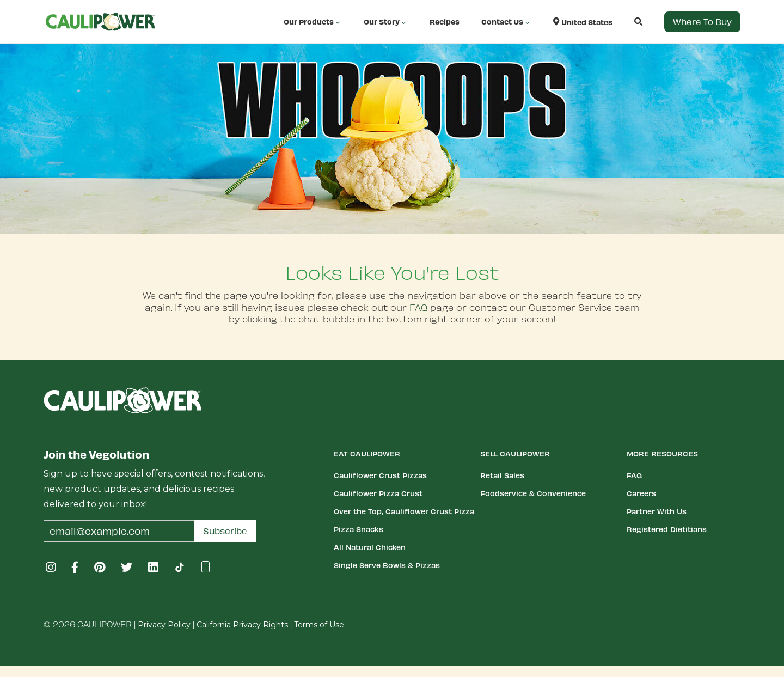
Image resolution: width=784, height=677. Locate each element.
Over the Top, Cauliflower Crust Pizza (404, 511)
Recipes (445, 22)
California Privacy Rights (242, 625)
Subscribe (225, 531)
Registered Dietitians (667, 529)
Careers (641, 493)
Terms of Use (319, 625)
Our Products (313, 22)
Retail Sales (502, 475)
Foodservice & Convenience (533, 493)
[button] (627, 22)
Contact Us (506, 22)
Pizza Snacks (359, 529)
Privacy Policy (164, 625)
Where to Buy (702, 22)
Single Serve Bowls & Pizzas (387, 565)
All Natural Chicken (370, 547)
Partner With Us (657, 511)
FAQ (418, 307)
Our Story (386, 22)
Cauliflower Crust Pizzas (380, 475)
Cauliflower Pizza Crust (378, 493)
